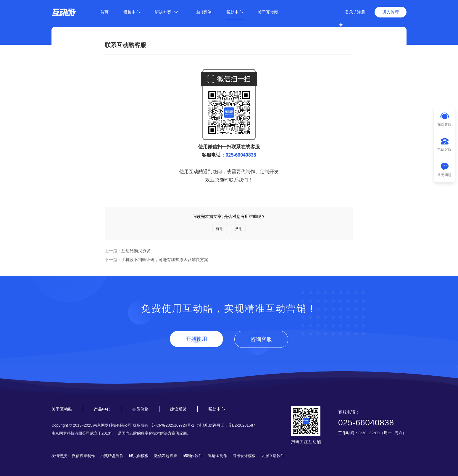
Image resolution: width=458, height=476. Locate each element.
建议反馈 (178, 409)
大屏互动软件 (273, 456)
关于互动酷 (268, 12)
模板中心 (132, 12)
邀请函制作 (218, 456)
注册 (361, 12)
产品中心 (102, 409)
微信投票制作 (83, 456)
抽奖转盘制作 (112, 456)
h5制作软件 (193, 456)
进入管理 (391, 12)
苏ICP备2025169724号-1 (173, 425)
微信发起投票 (166, 456)
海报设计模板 (244, 456)
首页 (104, 12)
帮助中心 (235, 12)
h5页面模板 (139, 456)
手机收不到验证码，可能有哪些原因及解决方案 (165, 260)
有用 (220, 229)
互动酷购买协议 (136, 251)
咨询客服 (261, 339)
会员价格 (140, 409)
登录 (349, 12)
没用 (238, 229)
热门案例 (203, 12)
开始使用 (196, 339)
